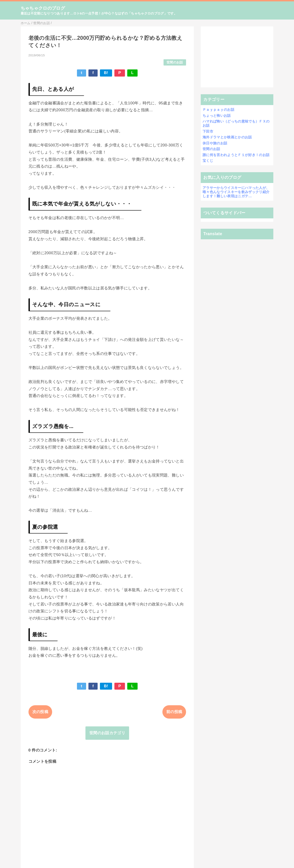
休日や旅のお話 (215, 143)
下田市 (208, 131)
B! (106, 73)
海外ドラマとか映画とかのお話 (227, 137)
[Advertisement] (237, 57)
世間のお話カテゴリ (107, 733)
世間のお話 (175, 62)
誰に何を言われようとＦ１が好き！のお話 (236, 155)
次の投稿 (40, 712)
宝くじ (208, 161)
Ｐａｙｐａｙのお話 (218, 110)
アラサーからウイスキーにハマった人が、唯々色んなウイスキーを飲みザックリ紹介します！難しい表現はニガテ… (236, 192)
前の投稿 (174, 712)
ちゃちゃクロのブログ (43, 8)
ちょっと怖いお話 (217, 116)
